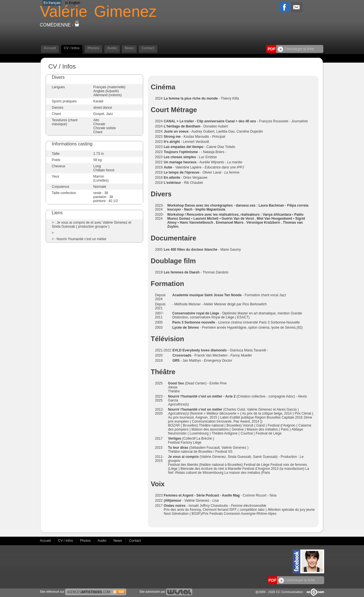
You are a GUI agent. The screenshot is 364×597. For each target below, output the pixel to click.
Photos (93, 48)
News (129, 48)
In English (73, 3)
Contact (148, 48)
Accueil (50, 48)
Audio (112, 48)
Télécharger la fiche (296, 49)
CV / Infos (72, 48)
